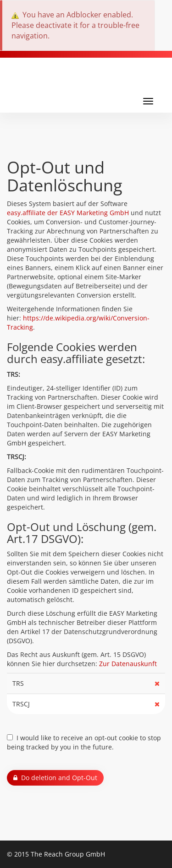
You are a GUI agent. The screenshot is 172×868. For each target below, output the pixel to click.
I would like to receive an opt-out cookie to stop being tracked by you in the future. (84, 742)
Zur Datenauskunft (128, 664)
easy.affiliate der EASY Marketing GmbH (68, 213)
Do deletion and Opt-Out (55, 778)
